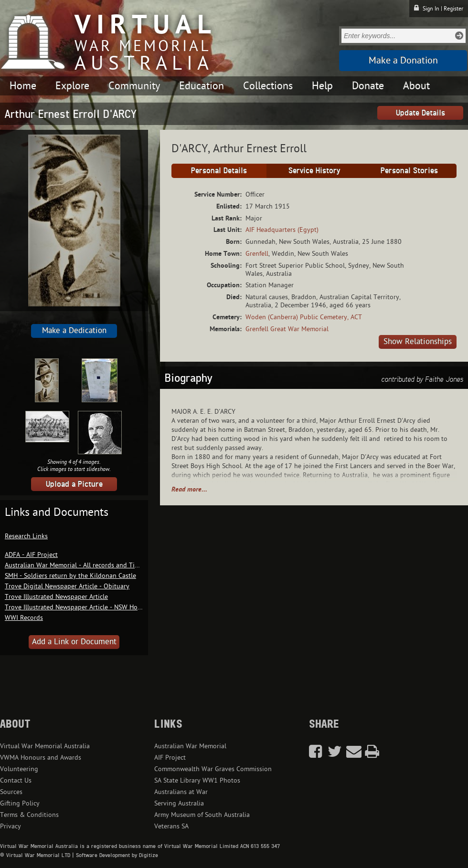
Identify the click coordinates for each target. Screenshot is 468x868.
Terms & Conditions (29, 815)
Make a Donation (403, 61)
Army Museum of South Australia (202, 815)
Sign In (431, 9)
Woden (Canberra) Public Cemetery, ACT (304, 317)
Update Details (420, 113)
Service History (314, 170)
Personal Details (219, 170)
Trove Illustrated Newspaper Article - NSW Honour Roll (85, 607)
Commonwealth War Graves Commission (213, 769)
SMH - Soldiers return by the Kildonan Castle (70, 576)
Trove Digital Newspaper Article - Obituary (67, 586)
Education (202, 86)
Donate (368, 86)
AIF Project (170, 758)
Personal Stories (409, 170)
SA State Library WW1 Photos (197, 780)
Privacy (11, 826)
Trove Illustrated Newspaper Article (56, 597)
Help (322, 86)
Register (453, 9)
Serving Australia (179, 803)
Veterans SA (171, 826)
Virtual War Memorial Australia (45, 746)
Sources (11, 792)
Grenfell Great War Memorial (287, 329)
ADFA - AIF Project (31, 555)
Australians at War (181, 792)
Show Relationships (418, 342)
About (416, 86)
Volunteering (19, 769)
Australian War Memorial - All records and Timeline (80, 565)
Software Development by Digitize (117, 855)
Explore (72, 86)
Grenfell (257, 254)
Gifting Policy (20, 803)
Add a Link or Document (74, 642)
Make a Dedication (74, 331)
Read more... (189, 489)
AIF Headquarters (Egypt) (282, 230)
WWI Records (24, 618)
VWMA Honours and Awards (41, 758)
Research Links (26, 536)
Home (23, 86)
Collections (268, 86)
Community (134, 86)
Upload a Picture (74, 484)
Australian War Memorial (190, 746)
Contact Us (16, 780)
